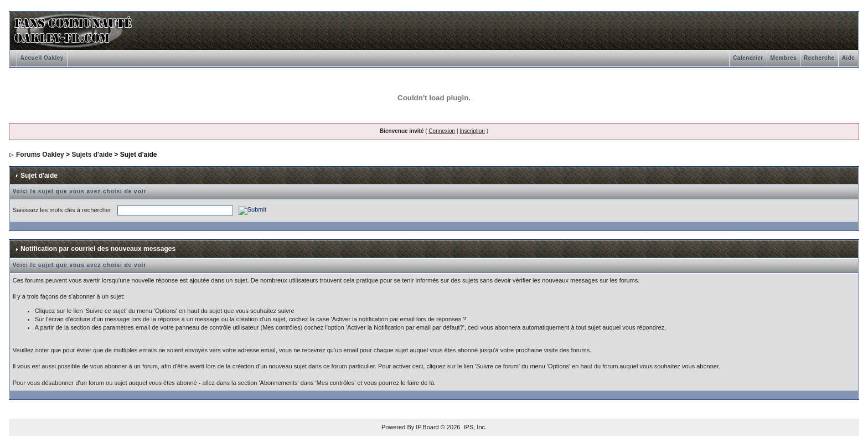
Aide (849, 58)
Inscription (472, 131)
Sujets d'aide (92, 155)
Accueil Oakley (42, 58)
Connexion (442, 131)
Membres (784, 58)
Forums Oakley (40, 155)
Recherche (819, 58)
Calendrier (748, 58)
